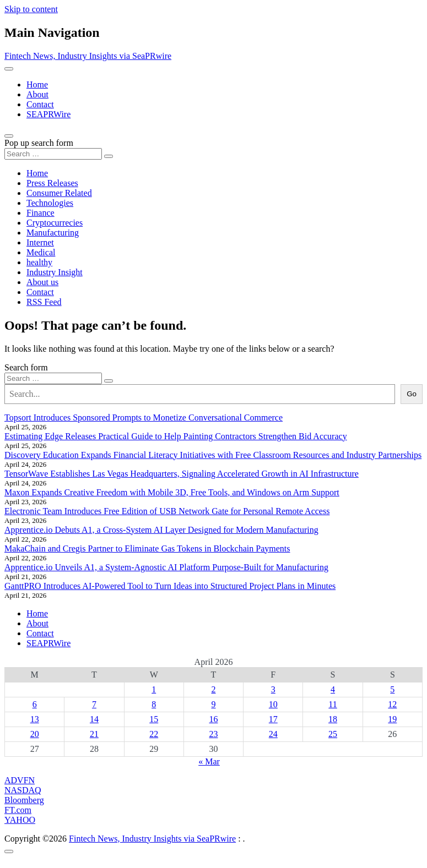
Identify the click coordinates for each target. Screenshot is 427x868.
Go (412, 394)
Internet (40, 242)
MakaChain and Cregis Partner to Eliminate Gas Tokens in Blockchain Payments (147, 548)
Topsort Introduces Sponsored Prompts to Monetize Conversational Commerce (144, 417)
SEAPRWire (48, 114)
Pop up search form (39, 143)
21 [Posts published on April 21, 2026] (94, 734)
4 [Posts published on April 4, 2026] (333, 689)
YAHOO (20, 820)
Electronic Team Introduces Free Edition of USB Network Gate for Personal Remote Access (167, 511)
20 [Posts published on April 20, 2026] (35, 734)
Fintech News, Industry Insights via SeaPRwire (88, 56)
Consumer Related (59, 193)
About (37, 94)
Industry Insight (55, 272)
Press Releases (52, 183)
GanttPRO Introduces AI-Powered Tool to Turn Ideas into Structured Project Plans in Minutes (170, 586)
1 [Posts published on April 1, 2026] (154, 689)
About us (42, 282)
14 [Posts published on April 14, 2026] (94, 719)
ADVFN (20, 780)
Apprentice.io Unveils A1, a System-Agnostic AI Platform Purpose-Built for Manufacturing (166, 567)
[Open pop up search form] (9, 136)
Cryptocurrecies (55, 223)
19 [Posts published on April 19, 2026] (392, 719)
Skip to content (31, 9)
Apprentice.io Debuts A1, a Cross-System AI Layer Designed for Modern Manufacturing (161, 530)
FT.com (18, 810)
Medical (41, 252)
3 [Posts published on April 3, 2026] (273, 689)
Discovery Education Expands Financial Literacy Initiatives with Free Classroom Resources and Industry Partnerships (213, 455)
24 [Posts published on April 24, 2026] (273, 734)
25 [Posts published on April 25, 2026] (333, 734)
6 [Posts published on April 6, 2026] (35, 704)
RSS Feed (44, 302)
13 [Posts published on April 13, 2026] (35, 719)
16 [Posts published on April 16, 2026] (213, 719)
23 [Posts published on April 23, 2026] (213, 734)
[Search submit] (109, 156)
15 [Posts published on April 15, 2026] (154, 719)
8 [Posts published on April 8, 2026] (154, 704)
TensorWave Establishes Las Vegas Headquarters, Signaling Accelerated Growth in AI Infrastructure (182, 474)
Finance (40, 213)
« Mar (209, 761)
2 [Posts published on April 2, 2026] (213, 689)
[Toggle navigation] (9, 69)
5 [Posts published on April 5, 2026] (392, 689)
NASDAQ (23, 790)
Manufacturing (53, 233)
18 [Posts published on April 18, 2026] (333, 719)
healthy (39, 262)
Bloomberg (24, 800)
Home (37, 84)
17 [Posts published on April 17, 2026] (273, 719)
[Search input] (53, 154)
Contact (40, 104)
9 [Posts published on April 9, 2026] (213, 704)
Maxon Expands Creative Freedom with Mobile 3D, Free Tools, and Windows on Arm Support (172, 492)
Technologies (50, 203)
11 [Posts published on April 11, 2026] (333, 704)
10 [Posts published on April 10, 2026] (273, 704)
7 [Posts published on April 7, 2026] (94, 704)
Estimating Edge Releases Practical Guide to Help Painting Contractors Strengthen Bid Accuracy (176, 436)
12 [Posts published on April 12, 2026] (392, 704)
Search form (26, 367)
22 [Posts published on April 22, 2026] (154, 734)
